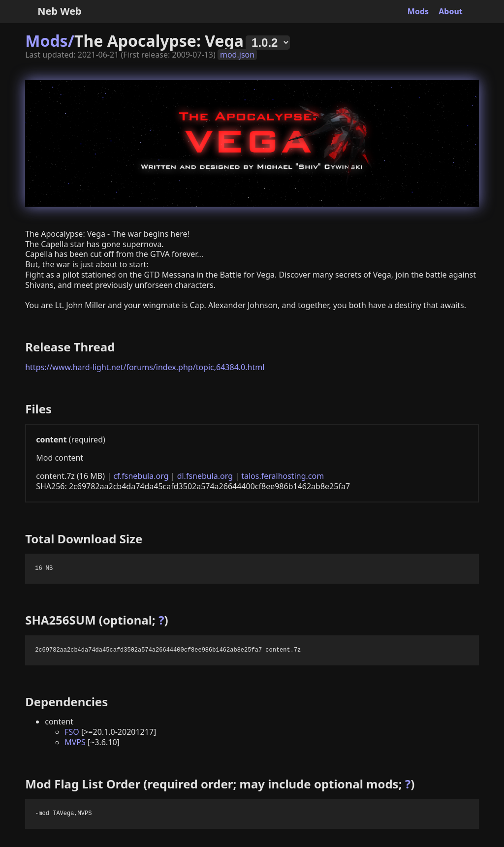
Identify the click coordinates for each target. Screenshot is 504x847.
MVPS (75, 742)
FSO (72, 732)
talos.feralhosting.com (283, 476)
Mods (418, 11)
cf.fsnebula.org (141, 476)
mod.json (237, 55)
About (451, 11)
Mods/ (50, 41)
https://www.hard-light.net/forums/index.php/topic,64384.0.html (145, 367)
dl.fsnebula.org (205, 476)
